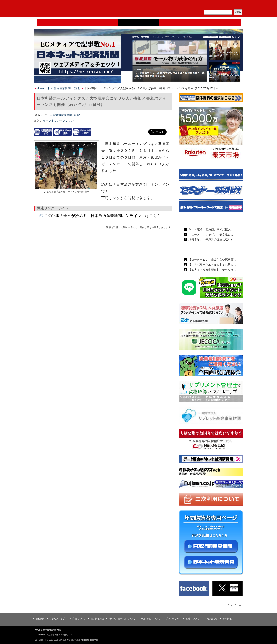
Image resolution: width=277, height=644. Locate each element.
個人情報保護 (97, 619)
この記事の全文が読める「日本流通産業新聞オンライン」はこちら (102, 216)
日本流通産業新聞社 (65, 9)
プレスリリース (173, 619)
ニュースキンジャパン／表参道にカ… (212, 234)
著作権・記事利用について (122, 619)
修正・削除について (150, 619)
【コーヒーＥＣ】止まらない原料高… (212, 260)
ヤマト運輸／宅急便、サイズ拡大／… (212, 230)
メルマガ (193, 6)
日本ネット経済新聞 (180, 23)
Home (57, 23)
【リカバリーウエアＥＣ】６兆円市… (212, 265)
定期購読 (213, 6)
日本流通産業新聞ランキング (204, 219)
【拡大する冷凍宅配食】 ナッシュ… (212, 270)
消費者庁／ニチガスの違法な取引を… (212, 239)
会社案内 (40, 619)
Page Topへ (234, 604)
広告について (193, 619)
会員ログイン (233, 6)
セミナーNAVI (98, 23)
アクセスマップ (57, 619)
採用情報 (227, 619)
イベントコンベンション (58, 121)
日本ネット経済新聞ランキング (205, 250)
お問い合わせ (211, 619)
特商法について (78, 619)
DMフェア (220, 23)
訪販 (77, 88)
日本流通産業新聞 (139, 23)
